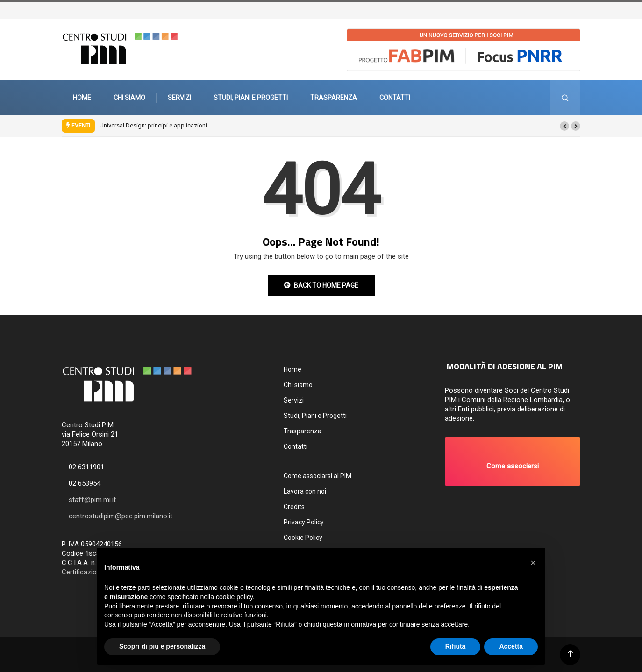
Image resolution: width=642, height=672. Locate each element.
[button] (564, 126)
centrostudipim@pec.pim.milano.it (121, 516)
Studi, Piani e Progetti (251, 98)
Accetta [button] (511, 646)
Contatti (395, 98)
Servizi (179, 98)
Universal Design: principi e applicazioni (153, 125)
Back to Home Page (321, 285)
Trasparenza (334, 98)
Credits (294, 507)
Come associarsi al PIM (317, 476)
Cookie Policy (303, 538)
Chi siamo (129, 98)
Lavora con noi (305, 491)
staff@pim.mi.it (92, 500)
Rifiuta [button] (456, 646)
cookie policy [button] (234, 597)
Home (82, 98)
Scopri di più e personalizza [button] (162, 646)
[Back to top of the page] (570, 654)
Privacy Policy (304, 522)
